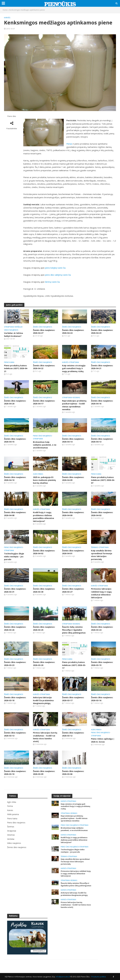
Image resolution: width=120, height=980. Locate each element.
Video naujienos (11, 330)
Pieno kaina (9, 362)
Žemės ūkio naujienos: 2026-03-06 (73, 773)
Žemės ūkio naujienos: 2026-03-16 (102, 699)
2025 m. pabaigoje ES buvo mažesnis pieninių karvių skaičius (44, 480)
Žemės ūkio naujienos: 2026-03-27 (73, 590)
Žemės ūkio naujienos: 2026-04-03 (102, 514)
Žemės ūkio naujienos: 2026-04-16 (102, 402)
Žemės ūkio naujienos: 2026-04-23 (102, 331)
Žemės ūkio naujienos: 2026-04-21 (102, 367)
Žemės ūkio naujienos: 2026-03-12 (73, 734)
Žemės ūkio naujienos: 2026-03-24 (102, 628)
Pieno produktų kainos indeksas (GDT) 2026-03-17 (74, 665)
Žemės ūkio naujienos (43, 327)
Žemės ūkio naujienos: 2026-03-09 (44, 773)
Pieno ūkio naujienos (42, 436)
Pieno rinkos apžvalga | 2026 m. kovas (103, 740)
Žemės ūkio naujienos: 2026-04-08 (15, 514)
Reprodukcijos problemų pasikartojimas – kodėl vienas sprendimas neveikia (74, 405)
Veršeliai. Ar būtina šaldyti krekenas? (13, 334)
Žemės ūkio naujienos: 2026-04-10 (15, 479)
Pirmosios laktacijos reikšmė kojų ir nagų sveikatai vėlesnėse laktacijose (101, 593)
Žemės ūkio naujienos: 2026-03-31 (15, 590)
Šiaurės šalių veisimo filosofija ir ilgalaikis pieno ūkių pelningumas (74, 630)
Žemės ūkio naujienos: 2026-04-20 (15, 402)
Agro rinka (38, 474)
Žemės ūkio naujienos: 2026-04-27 (44, 331)
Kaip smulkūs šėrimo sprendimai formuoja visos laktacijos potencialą (102, 555)
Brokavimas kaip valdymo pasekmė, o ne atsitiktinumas (45, 445)
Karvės (7, 18)
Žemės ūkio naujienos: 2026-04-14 (73, 440)
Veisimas (76, 397)
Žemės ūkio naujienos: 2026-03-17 (73, 699)
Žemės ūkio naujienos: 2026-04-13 (102, 440)
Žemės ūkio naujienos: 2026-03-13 (15, 734)
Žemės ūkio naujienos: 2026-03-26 (15, 628)
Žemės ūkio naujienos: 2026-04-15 (15, 440)
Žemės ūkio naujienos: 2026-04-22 (44, 367)
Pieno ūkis (12, 116)
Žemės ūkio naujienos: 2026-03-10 (15, 773)
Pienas (69, 144)
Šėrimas (95, 547)
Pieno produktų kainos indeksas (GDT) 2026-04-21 (16, 368)
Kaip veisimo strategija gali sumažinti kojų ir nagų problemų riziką (74, 368)
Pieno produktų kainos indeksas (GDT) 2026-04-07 (103, 480)
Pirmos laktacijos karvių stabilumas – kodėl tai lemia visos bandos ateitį (45, 737)
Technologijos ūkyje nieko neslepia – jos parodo (14, 556)
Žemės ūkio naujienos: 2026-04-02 (44, 552)
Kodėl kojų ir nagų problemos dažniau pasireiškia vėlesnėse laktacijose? (44, 517)
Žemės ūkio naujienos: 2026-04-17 (44, 402)
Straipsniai (9, 327)
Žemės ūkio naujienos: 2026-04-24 (73, 331)
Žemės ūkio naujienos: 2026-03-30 (44, 590)
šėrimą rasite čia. (53, 282)
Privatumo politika (99, 977)
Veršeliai (18, 327)
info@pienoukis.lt (63, 977)
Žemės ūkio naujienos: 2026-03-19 (102, 664)
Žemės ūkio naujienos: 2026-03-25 (44, 628)
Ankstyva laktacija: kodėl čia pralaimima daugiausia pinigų (43, 700)
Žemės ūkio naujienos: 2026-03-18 (15, 699)
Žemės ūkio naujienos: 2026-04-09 (73, 479)
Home (5, 10)
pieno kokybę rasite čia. (55, 268)
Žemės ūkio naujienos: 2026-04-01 (73, 552)
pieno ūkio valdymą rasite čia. (58, 275)
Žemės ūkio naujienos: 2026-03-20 (44, 664)
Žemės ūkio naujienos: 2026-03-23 (15, 664)
